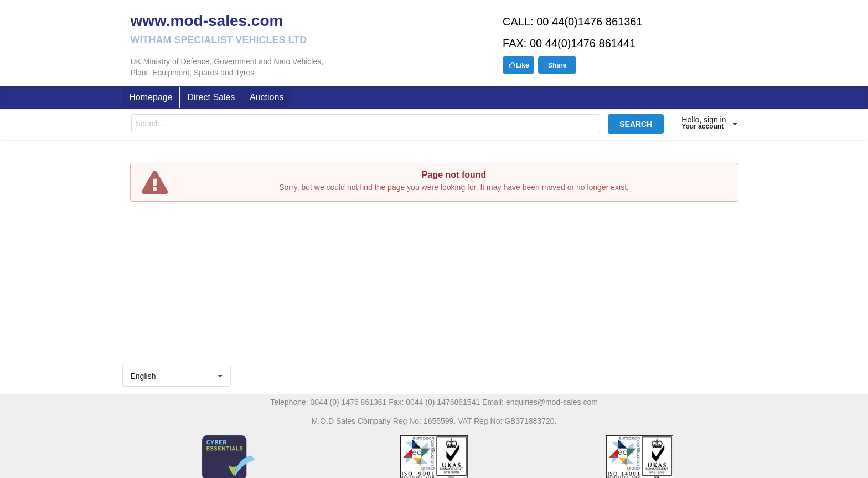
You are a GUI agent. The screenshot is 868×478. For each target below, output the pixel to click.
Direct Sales (211, 97)
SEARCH (636, 124)
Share (557, 65)
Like (519, 65)
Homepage (151, 97)
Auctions (267, 97)
